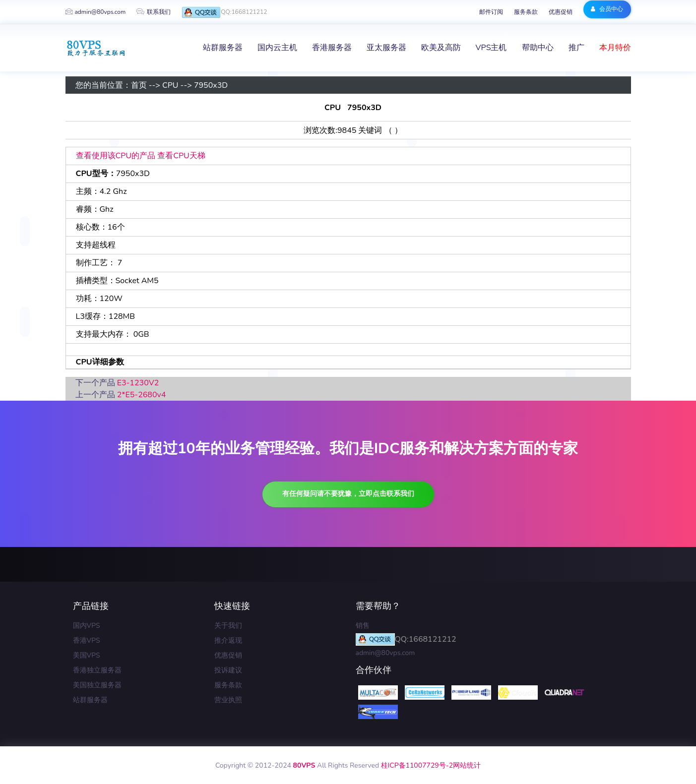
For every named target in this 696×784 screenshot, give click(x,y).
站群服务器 (90, 700)
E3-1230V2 (138, 383)
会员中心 (607, 9)
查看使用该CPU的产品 (116, 156)
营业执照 (228, 700)
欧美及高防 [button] (441, 48)
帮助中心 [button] (538, 48)
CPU (170, 85)
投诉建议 (228, 670)
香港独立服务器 (97, 670)
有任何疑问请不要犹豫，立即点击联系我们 (348, 494)
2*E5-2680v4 (142, 395)
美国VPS (87, 655)
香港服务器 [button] (332, 48)
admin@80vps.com (96, 12)
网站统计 (467, 765)
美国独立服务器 (97, 685)
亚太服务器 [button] (386, 48)
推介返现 (228, 640)
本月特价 (615, 48)
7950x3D (211, 85)
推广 (576, 48)
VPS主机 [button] (491, 48)
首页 (139, 85)
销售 (363, 626)
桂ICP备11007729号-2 (417, 765)
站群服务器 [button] (223, 48)
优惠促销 (561, 12)
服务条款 (526, 12)
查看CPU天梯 (181, 156)
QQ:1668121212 (224, 13)
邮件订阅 (491, 12)
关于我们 (228, 626)
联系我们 (154, 12)
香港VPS (87, 640)
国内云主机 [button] (277, 48)
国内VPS (87, 626)
